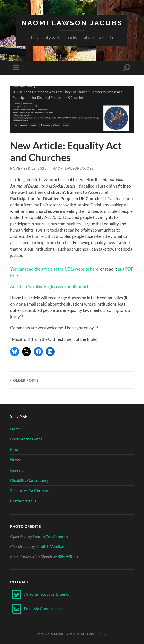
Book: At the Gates (26, 439)
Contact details (23, 501)
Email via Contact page (36, 609)
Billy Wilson (68, 556)
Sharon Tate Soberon (50, 536)
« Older (24, 380)
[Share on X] (26, 352)
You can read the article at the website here (54, 269)
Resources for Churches (30, 490)
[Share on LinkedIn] (50, 352)
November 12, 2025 (28, 168)
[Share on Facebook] (38, 352)
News (15, 460)
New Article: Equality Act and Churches (66, 151)
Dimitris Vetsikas (50, 546)
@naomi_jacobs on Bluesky (40, 594)
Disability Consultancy (29, 480)
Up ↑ (103, 634)
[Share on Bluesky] (15, 352)
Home (15, 429)
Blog (14, 449)
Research (18, 470)
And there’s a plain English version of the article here (57, 287)
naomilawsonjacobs (73, 168)
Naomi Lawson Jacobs (72, 23)
